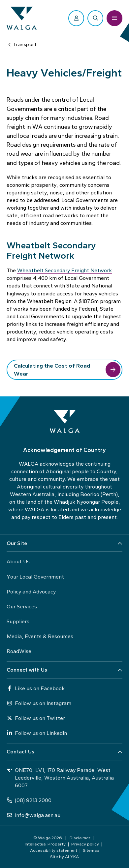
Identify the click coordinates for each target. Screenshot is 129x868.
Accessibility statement (54, 850)
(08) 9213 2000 (29, 800)
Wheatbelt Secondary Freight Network (64, 270)
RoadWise (19, 651)
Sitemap (91, 850)
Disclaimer (80, 838)
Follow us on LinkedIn (37, 733)
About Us (18, 562)
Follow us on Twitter (36, 718)
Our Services (22, 607)
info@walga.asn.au (33, 815)
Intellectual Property (45, 844)
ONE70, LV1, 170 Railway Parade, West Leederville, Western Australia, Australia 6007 (60, 778)
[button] (64, 544)
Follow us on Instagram (39, 703)
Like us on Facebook (36, 688)
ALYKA (72, 856)
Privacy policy (85, 844)
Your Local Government (35, 577)
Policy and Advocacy (31, 592)
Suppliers (18, 621)
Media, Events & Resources (40, 636)
